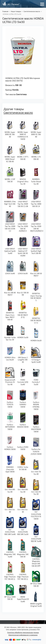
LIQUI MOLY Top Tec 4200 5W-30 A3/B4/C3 (23, 222)
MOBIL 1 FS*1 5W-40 (23, 152)
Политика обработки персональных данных (23, 633)
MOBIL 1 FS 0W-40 (36, 152)
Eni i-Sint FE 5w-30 (36, 487)
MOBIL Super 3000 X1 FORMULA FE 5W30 (23, 130)
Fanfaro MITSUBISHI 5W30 (10, 421)
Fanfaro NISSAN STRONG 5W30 (36, 400)
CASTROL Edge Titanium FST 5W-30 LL (23, 571)
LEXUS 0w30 (23, 268)
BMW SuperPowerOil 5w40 (23, 593)
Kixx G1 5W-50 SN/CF (36, 269)
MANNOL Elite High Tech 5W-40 (10, 198)
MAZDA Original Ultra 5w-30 (23, 176)
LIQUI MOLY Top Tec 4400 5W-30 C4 (36, 198)
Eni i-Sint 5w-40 (10, 505)
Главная (5, 12)
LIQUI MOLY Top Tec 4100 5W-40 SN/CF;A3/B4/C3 (37, 222)
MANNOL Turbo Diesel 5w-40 (36, 176)
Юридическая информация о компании (23, 635)
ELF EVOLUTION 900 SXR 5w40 (10, 526)
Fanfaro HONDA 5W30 (10, 442)
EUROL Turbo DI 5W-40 (23, 462)
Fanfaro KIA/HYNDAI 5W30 (36, 423)
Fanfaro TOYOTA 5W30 (10, 399)
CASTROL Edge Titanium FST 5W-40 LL (10, 571)
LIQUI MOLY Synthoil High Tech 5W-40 (36, 245)
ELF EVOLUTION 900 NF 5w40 (36, 533)
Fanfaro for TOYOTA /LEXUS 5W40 (36, 446)
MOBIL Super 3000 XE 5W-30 (10, 129)
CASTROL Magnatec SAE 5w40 (10, 549)
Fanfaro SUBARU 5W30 (23, 399)
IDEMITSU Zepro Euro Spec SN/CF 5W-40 (10, 310)
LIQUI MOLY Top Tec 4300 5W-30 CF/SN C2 (10, 222)
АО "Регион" (13, 4)
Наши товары (16, 12)
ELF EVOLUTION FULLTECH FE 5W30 (36, 510)
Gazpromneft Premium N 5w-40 (10, 376)
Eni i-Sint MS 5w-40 (10, 485)
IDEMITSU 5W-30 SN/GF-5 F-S (36, 315)
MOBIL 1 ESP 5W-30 (10, 175)
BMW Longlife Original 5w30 (36, 599)
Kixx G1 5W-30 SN (23, 288)
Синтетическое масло (32, 12)
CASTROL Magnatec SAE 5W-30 (23, 549)
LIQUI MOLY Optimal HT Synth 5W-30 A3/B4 (23, 246)
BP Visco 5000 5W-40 (36, 579)
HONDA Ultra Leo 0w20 (10, 353)
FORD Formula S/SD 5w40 (23, 376)
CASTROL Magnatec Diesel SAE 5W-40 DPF (36, 557)
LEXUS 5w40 (10, 268)
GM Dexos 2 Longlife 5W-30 (23, 354)
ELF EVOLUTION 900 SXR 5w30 (23, 526)
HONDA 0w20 (36, 335)
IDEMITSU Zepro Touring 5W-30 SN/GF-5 (36, 291)
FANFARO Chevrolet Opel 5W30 (10, 464)
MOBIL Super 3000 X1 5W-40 (36, 129)
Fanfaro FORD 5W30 (23, 442)
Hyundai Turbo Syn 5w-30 (10, 333)
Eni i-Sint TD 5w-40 (36, 467)
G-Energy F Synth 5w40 (36, 355)
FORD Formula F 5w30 (36, 376)
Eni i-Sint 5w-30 (23, 505)
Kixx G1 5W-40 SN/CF (10, 288)
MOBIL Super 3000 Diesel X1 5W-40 (10, 153)
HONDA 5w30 (23, 332)
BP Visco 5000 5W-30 (10, 592)
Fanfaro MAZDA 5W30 (23, 420)
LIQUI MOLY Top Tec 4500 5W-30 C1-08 (23, 198)
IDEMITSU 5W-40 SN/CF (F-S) (23, 309)
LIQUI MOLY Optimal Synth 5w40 (10, 245)
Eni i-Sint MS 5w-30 (23, 485)
